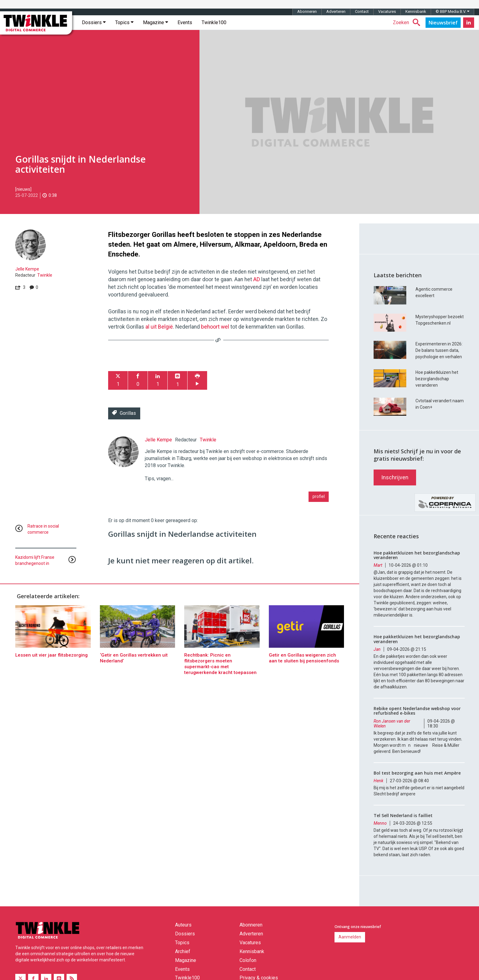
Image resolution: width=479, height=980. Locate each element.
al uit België (159, 327)
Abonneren (307, 11)
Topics (124, 22)
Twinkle (45, 275)
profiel (319, 496)
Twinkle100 (214, 22)
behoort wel (215, 327)
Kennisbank (416, 11)
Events (185, 22)
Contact (362, 11)
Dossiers (94, 22)
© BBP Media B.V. (452, 11)
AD (257, 279)
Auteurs (183, 925)
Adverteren (336, 11)
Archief (183, 951)
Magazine (155, 22)
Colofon (248, 960)
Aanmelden (350, 937)
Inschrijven (395, 477)
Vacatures (387, 11)
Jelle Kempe (27, 269)
